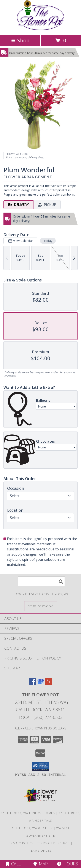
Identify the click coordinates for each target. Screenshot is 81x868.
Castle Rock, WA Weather (31, 828)
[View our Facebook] (33, 683)
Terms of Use (41, 851)
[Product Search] (41, 581)
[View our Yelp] (48, 683)
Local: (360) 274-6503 (41, 717)
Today (48, 241)
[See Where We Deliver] (41, 606)
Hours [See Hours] (67, 864)
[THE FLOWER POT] (41, 29)
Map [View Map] (41, 864)
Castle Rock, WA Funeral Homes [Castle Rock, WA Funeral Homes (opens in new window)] (28, 813)
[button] (40, 767)
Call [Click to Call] (13, 864)
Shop (20, 40)
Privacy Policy (21, 843)
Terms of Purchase (53, 843)
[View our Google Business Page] (41, 683)
